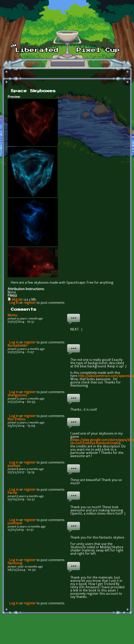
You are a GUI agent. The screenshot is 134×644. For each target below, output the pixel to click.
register (30, 303)
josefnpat (15, 523)
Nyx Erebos (16, 419)
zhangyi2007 (17, 396)
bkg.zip (17, 300)
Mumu (13, 315)
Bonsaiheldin (17, 346)
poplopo (14, 466)
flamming (15, 564)
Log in (14, 303)
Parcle (12, 493)
